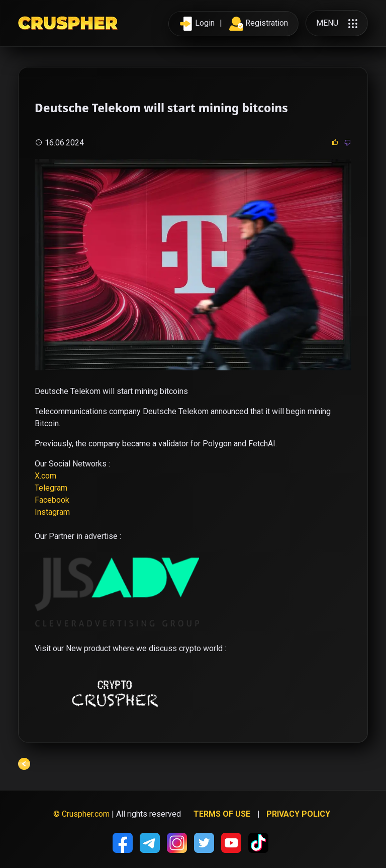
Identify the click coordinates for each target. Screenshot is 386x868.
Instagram (52, 512)
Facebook (52, 500)
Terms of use (222, 814)
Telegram (51, 488)
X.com (45, 476)
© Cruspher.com (81, 814)
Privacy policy (298, 814)
